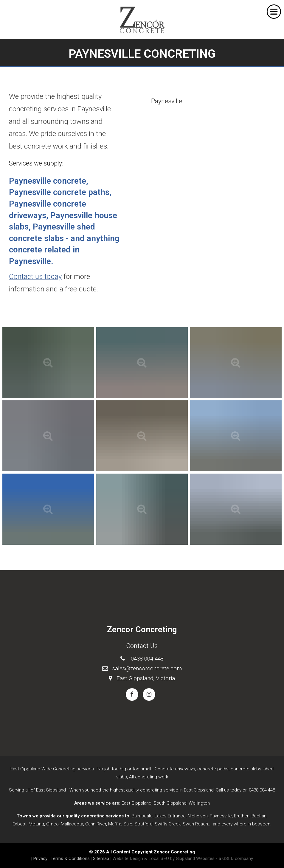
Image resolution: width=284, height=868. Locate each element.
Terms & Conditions (70, 858)
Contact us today (35, 277)
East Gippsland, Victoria (146, 678)
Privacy (40, 858)
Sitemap (101, 858)
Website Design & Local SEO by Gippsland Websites (163, 858)
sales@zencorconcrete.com (147, 668)
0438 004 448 (147, 659)
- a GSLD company (234, 858)
